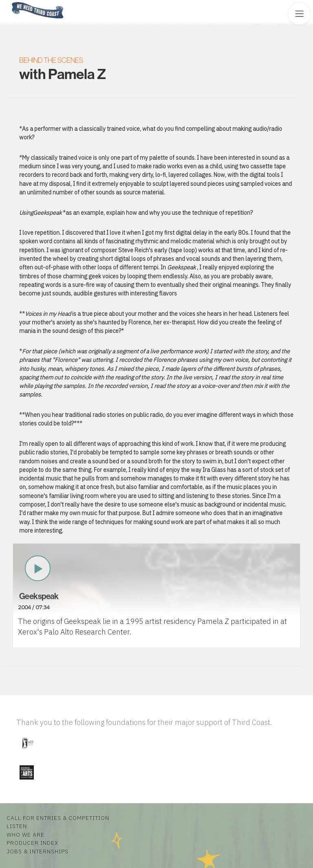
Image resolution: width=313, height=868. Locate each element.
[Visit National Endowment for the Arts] (26, 781)
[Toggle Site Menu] (299, 14)
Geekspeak (39, 596)
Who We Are (25, 835)
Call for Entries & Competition (58, 818)
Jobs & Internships (37, 851)
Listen (17, 826)
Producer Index (32, 843)
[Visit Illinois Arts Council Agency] (27, 752)
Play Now (38, 568)
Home (9, 3)
